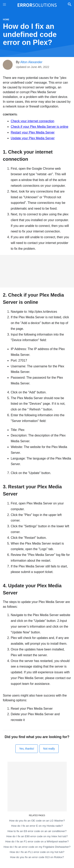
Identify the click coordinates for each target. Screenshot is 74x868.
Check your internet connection (32, 121)
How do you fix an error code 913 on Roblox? (37, 857)
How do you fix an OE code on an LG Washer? (37, 821)
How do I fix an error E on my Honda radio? (37, 826)
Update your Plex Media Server (33, 138)
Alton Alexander (31, 62)
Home (6, 20)
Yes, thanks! (27, 749)
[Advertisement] (37, 271)
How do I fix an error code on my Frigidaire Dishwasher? (37, 847)
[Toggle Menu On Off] (4, 5)
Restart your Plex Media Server (33, 132)
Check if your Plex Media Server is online (39, 127)
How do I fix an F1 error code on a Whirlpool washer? (37, 841)
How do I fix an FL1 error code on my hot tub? (37, 852)
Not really (49, 749)
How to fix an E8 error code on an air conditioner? (37, 831)
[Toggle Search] (70, 5)
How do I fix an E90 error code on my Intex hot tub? (37, 836)
